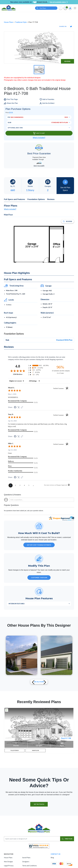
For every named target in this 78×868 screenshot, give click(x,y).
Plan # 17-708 (66, 738)
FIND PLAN (67, 840)
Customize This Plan (39, 578)
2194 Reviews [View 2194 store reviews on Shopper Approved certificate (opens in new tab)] (20, 374)
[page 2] (15, 485)
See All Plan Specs (65, 185)
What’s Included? (39, 138)
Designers (26, 863)
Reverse (67, 61)
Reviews (51, 199)
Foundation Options (36, 199)
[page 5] (29, 485)
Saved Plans (26, 859)
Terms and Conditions (30, 867)
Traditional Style (21, 22)
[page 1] (11, 485)
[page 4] (24, 485)
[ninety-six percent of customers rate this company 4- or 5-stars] (60, 370)
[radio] (39, 366)
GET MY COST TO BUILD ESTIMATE (39, 545)
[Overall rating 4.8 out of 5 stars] (18, 371)
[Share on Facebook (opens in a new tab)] (15, 408)
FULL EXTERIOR (15, 751)
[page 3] (20, 485)
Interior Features (17, 604)
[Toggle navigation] (75, 8)
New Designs (8, 863)
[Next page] (33, 485)
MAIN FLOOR (36, 751)
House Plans (9, 22)
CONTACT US (56, 855)
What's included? (10, 209)
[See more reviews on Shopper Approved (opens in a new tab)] (22, 407)
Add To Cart (39, 133)
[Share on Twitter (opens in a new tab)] (19, 407)
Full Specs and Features (14, 199)
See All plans (39, 682)
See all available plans (59, 2)
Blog (52, 859)
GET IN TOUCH (39, 805)
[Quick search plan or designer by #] (46, 8)
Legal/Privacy (9, 867)
